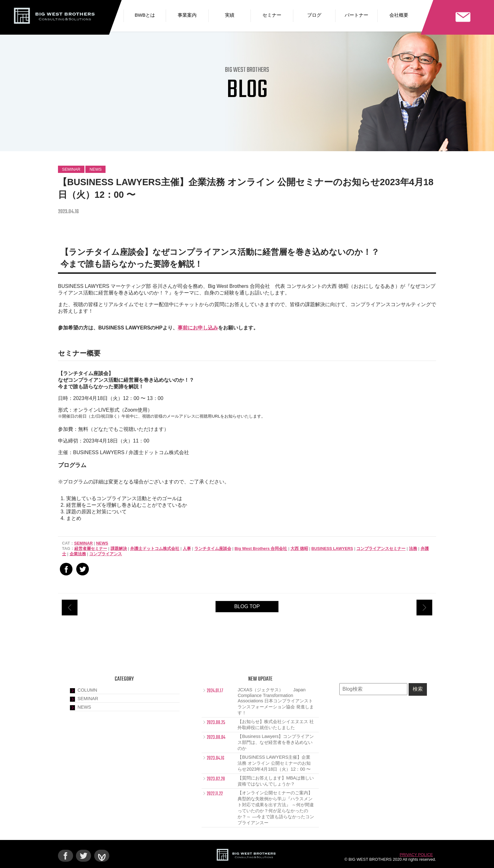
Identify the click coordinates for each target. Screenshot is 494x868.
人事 (187, 548)
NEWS (95, 169)
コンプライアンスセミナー (381, 548)
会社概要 (399, 15)
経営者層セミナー (91, 548)
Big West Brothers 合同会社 (261, 548)
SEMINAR (71, 169)
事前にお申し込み (198, 328)
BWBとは (145, 15)
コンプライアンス (106, 554)
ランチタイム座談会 (213, 548)
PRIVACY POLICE (416, 855)
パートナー (356, 15)
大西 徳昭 (299, 548)
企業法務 (78, 554)
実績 (230, 15)
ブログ (314, 15)
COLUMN (87, 690)
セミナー (272, 15)
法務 (413, 548)
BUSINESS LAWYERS (332, 548)
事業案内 (187, 15)
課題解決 (119, 548)
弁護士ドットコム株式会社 (155, 548)
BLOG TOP (247, 606)
